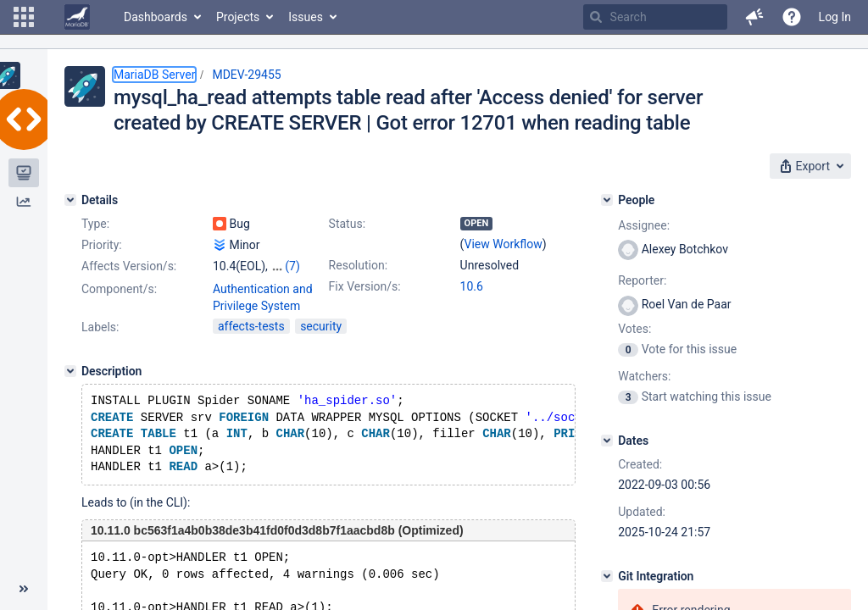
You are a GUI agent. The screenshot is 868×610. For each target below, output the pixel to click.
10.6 (472, 286)
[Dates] (607, 441)
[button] (24, 17)
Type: (95, 224)
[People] (607, 200)
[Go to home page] (77, 17)
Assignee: (644, 225)
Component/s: (119, 289)
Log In (835, 17)
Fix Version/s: (365, 286)
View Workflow (504, 244)
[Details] (70, 200)
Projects (238, 17)
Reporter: (642, 280)
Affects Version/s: (129, 266)
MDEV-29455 (246, 75)
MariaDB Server (154, 75)
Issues (306, 17)
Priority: (102, 245)
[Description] (70, 371)
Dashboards (156, 17)
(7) (292, 266)
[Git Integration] (607, 576)
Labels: (100, 327)
